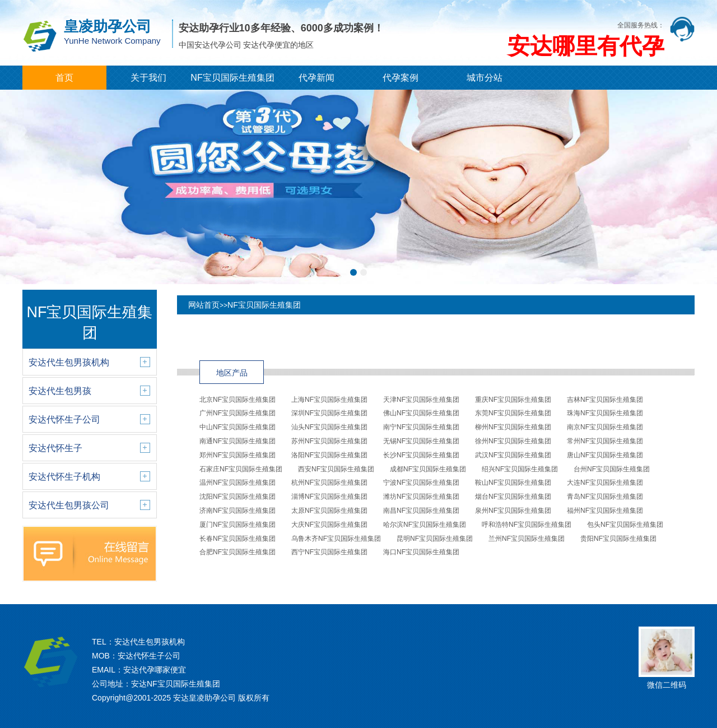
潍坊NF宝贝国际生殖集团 (421, 497)
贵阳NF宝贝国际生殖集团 (618, 539)
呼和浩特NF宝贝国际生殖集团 (527, 525)
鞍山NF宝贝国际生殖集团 (513, 483)
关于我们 (148, 78)
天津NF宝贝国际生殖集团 (421, 400)
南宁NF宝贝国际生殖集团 (421, 427)
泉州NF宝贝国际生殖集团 (513, 511)
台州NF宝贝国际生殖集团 (612, 469)
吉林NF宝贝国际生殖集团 (605, 400)
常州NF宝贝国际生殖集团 (605, 441)
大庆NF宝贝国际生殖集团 (329, 525)
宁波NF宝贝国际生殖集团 (421, 483)
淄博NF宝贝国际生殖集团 (329, 497)
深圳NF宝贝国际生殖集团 (329, 413)
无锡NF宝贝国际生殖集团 (421, 441)
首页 (64, 78)
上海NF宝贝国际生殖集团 (329, 400)
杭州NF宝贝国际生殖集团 (329, 483)
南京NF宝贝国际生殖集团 (605, 427)
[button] (353, 272)
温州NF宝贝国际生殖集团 (238, 483)
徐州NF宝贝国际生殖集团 (513, 441)
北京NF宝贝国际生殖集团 (238, 400)
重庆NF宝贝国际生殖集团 (513, 400)
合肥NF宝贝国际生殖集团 (238, 552)
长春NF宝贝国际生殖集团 (238, 539)
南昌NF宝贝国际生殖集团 (421, 511)
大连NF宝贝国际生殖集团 (605, 483)
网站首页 (204, 305)
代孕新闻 (316, 78)
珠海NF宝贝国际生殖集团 (605, 413)
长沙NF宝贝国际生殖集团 (421, 455)
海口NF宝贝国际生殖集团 (421, 552)
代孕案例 (401, 78)
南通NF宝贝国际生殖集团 (238, 441)
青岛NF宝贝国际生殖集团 (605, 497)
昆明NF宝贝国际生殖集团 (435, 539)
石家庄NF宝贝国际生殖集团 (241, 469)
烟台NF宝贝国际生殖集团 (513, 497)
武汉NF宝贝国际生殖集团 (513, 455)
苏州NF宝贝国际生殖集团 (329, 441)
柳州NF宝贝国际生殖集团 (513, 427)
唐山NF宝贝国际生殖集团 (605, 455)
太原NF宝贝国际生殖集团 (329, 511)
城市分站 (485, 78)
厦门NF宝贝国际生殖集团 (238, 525)
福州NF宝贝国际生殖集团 (605, 511)
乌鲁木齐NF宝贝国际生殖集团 (336, 539)
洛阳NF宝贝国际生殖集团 (329, 455)
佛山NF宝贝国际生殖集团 (421, 413)
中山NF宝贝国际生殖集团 (238, 427)
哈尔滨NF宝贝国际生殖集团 (425, 525)
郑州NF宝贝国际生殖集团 (238, 455)
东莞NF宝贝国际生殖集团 (513, 413)
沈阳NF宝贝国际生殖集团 (238, 497)
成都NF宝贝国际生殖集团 (428, 469)
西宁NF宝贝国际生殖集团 (329, 552)
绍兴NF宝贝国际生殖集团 (520, 469)
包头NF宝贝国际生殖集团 (625, 525)
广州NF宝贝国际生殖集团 (238, 413)
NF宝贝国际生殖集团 (232, 78)
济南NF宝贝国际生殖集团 (238, 511)
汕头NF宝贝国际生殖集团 (329, 427)
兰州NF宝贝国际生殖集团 (527, 539)
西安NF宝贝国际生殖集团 (336, 469)
